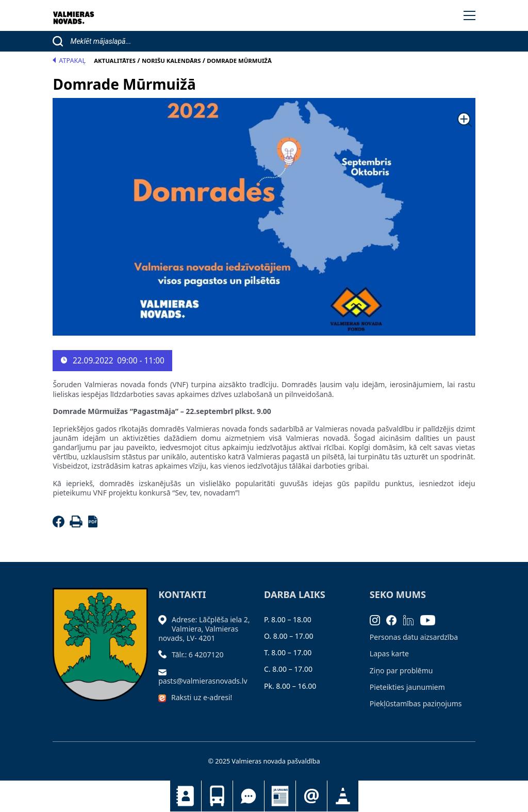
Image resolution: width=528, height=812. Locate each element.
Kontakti (186, 796)
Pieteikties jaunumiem (311, 796)
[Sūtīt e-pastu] (165, 672)
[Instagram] (378, 619)
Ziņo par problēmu (401, 670)
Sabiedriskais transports (217, 796)
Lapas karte (389, 653)
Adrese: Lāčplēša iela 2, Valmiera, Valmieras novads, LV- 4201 (204, 629)
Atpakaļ (69, 61)
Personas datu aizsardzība (414, 637)
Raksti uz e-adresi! (202, 697)
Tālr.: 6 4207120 (198, 654)
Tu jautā (249, 796)
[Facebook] (60, 525)
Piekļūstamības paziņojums (416, 703)
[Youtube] (431, 619)
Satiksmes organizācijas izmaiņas (343, 796)
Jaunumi (280, 796)
